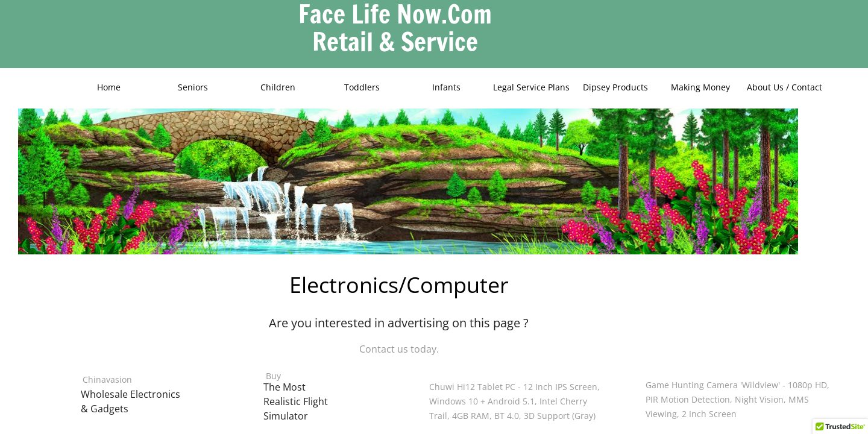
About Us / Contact (785, 87)
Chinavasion (107, 379)
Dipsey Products (615, 87)
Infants (446, 87)
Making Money (700, 87)
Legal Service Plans (531, 87)
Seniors (193, 87)
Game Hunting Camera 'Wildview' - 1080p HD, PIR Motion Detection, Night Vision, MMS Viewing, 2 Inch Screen (737, 399)
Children (278, 87)
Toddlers (362, 87)
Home (109, 87)
